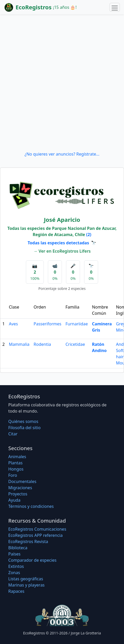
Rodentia (42, 344)
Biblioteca (18, 548)
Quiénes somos (23, 421)
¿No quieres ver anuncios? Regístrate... (62, 154)
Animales (17, 457)
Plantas (15, 463)
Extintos (16, 566)
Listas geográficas (26, 579)
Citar (13, 434)
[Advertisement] (62, 83)
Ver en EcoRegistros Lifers (65, 251)
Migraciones (20, 488)
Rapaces (16, 591)
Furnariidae (77, 324)
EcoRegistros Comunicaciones (37, 529)
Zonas (14, 573)
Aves (13, 324)
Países (14, 554)
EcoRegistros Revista (28, 541)
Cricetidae (75, 344)
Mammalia (19, 344)
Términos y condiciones (31, 506)
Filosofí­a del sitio (24, 428)
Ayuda (14, 500)
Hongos (16, 469)
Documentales (22, 481)
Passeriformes (48, 324)
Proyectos (18, 494)
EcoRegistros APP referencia (35, 535)
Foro (13, 475)
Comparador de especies (32, 560)
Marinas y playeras (26, 585)
